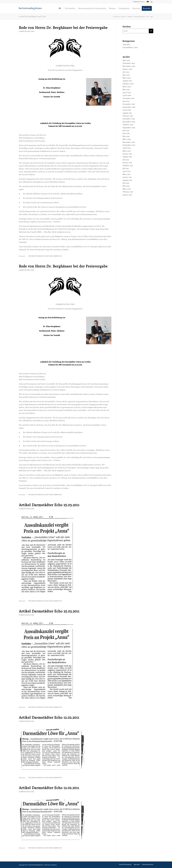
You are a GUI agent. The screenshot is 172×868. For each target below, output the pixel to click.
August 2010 (127, 180)
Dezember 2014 (129, 119)
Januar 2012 (127, 163)
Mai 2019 (126, 90)
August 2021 (127, 81)
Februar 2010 (128, 192)
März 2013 (127, 151)
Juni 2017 (126, 101)
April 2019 (127, 93)
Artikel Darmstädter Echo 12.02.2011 (49, 717)
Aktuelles (126, 45)
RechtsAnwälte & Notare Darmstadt (47, 256)
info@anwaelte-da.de (139, 2)
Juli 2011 (126, 168)
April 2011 (126, 171)
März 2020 (127, 87)
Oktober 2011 (128, 166)
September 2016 (129, 107)
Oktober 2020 (128, 84)
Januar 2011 (127, 177)
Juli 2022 (126, 72)
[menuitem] (139, 2)
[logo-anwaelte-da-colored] (30, 8)
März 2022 (127, 78)
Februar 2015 (128, 116)
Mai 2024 (126, 60)
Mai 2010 (126, 186)
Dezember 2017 (129, 98)
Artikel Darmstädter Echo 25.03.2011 (49, 505)
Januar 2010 (127, 195)
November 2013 (129, 142)
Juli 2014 (126, 130)
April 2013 (127, 148)
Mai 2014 (126, 136)
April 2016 (127, 110)
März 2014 (127, 139)
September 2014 (129, 128)
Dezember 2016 (129, 104)
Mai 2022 (126, 75)
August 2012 (127, 157)
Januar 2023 (127, 69)
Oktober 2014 (128, 125)
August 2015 (127, 113)
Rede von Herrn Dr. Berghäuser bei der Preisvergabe (63, 28)
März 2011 (126, 174)
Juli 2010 (126, 183)
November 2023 (129, 66)
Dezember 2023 (129, 63)
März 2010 (127, 189)
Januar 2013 (127, 154)
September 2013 (129, 145)
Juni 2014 (126, 133)
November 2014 (129, 122)
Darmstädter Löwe (27, 31)
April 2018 (127, 95)
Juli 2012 (126, 160)
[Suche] (138, 31)
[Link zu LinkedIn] (152, 2)
